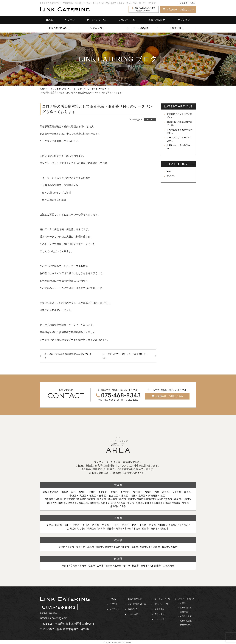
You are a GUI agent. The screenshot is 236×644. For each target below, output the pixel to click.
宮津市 (128, 529)
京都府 (118, 519)
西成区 (153, 492)
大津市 (59, 548)
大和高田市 (171, 566)
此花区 (129, 496)
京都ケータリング (186, 599)
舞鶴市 (156, 529)
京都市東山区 (186, 621)
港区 (75, 492)
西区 (162, 492)
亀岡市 (119, 529)
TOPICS (171, 176)
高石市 (127, 500)
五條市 (118, 566)
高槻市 (160, 503)
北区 (138, 496)
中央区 (75, 496)
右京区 (154, 525)
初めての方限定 (157, 20)
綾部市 (147, 529)
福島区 (84, 492)
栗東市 (126, 548)
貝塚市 (151, 503)
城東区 (95, 496)
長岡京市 (90, 529)
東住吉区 (129, 492)
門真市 (146, 500)
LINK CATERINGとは (59, 28)
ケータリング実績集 (138, 28)
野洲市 (108, 548)
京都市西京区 (186, 626)
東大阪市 (105, 500)
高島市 (89, 548)
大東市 (46, 503)
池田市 (190, 503)
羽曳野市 (156, 500)
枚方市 (132, 503)
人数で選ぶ (159, 615)
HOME (50, 20)
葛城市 (81, 566)
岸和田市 (120, 507)
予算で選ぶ (159, 610)
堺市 (129, 507)
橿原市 (136, 566)
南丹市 (176, 525)
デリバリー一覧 (127, 20)
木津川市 (166, 525)
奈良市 (62, 566)
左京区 (126, 525)
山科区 (56, 525)
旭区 (169, 496)
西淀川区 (142, 492)
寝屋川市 (80, 503)
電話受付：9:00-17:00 (144, 9)
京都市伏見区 (186, 617)
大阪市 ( (47, 492)
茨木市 (123, 503)
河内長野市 (67, 503)
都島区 (66, 492)
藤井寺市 (117, 500)
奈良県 (118, 559)
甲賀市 (117, 548)
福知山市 (167, 529)
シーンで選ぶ (160, 620)
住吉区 (106, 496)
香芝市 (90, 566)
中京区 (105, 525)
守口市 (141, 503)
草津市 (144, 548)
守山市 (135, 548)
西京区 (95, 525)
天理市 (146, 566)
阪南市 (51, 500)
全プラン (70, 20)
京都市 (183, 604)
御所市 (109, 566)
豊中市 (109, 507)
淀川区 (56, 492)
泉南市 (95, 500)
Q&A (193, 3)
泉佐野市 (103, 503)
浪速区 (171, 492)
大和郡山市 (157, 566)
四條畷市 (84, 500)
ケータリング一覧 (96, 20)
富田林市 (92, 503)
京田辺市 (69, 529)
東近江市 (79, 548)
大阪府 (118, 486)
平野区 (95, 492)
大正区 (85, 496)
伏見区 (74, 525)
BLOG (150, 120)
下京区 (115, 525)
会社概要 (183, 3)
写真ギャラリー (99, 28)
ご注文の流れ (177, 28)
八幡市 (80, 529)
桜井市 (127, 566)
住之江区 (117, 496)
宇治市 (138, 529)
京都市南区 (185, 612)
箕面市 (176, 500)
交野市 (74, 500)
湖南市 (98, 548)
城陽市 (110, 529)
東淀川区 (106, 492)
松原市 (55, 503)
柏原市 (167, 500)
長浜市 (168, 548)
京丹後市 (187, 525)
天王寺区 (183, 492)
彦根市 (177, 548)
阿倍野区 (158, 496)
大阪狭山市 (62, 500)
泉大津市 (170, 503)
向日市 (101, 529)
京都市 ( (48, 525)
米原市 (68, 548)
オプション (184, 20)
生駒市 (99, 566)
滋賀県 (118, 541)
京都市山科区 (186, 608)
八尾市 (114, 503)
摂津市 (137, 500)
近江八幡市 (156, 548)
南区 (65, 525)
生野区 (147, 496)
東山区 (84, 525)
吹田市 (181, 503)
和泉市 (185, 500)
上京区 (144, 525)
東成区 (118, 492)
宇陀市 (72, 566)
